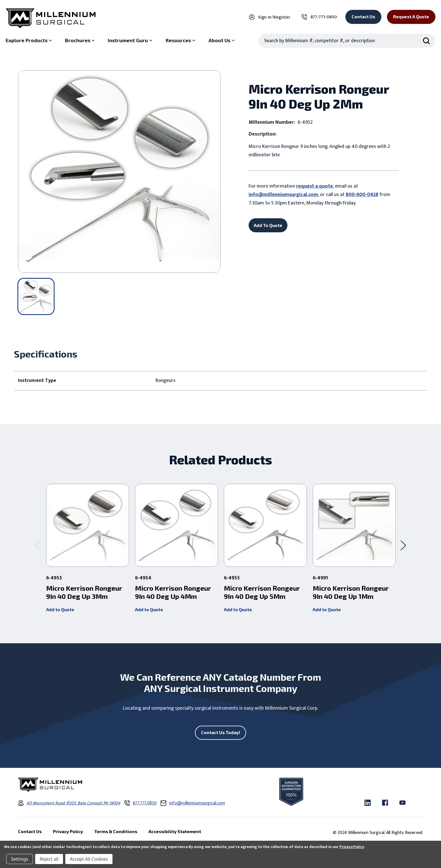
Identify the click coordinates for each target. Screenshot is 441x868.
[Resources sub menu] (181, 41)
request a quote (315, 186)
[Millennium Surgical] (51, 18)
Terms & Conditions (116, 831)
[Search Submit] (426, 41)
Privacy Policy (352, 847)
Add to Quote (60, 609)
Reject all (49, 859)
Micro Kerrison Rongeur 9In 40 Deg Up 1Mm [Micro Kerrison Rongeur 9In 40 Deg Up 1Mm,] (351, 592)
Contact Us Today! (221, 732)
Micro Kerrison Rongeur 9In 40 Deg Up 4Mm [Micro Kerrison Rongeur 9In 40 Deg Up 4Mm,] (173, 592)
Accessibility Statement (175, 831)
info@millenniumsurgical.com (283, 195)
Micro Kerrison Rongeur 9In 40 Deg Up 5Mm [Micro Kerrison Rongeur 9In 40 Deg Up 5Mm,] (262, 592)
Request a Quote (411, 16)
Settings (20, 859)
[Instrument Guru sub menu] (131, 41)
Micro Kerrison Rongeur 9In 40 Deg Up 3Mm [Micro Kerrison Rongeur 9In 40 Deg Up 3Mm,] (84, 592)
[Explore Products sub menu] (29, 41)
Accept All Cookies (89, 859)
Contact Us (363, 16)
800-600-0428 (362, 195)
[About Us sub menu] (222, 41)
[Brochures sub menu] (80, 41)
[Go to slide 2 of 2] (38, 545)
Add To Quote (268, 225)
